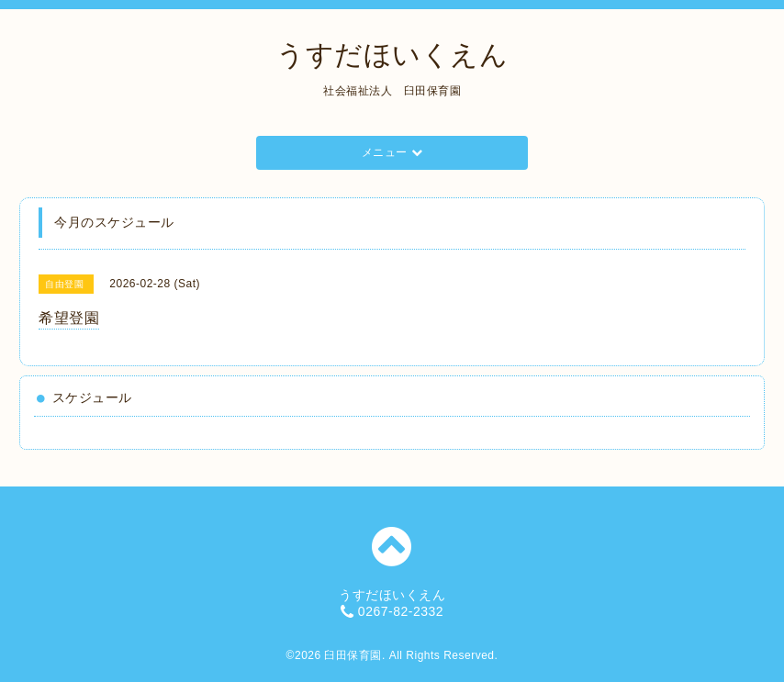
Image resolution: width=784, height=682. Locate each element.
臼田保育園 (353, 655)
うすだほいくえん (392, 55)
